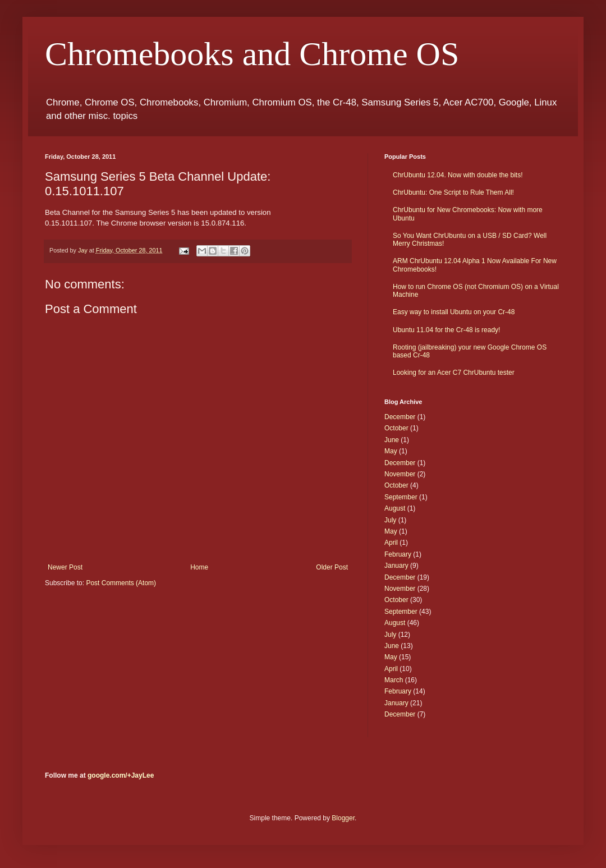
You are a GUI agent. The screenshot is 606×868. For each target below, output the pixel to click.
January (396, 566)
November (400, 474)
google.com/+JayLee (121, 775)
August (395, 508)
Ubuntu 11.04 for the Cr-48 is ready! (446, 330)
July (390, 520)
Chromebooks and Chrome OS (252, 54)
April (391, 543)
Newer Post (65, 567)
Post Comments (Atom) (121, 583)
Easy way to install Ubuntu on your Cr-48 (454, 312)
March (394, 680)
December (400, 417)
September (401, 497)
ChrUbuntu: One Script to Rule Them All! (453, 192)
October (396, 428)
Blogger (343, 818)
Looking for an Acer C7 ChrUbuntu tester (454, 373)
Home (199, 567)
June (392, 440)
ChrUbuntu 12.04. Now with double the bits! (458, 175)
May (391, 451)
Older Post (332, 567)
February (398, 554)
